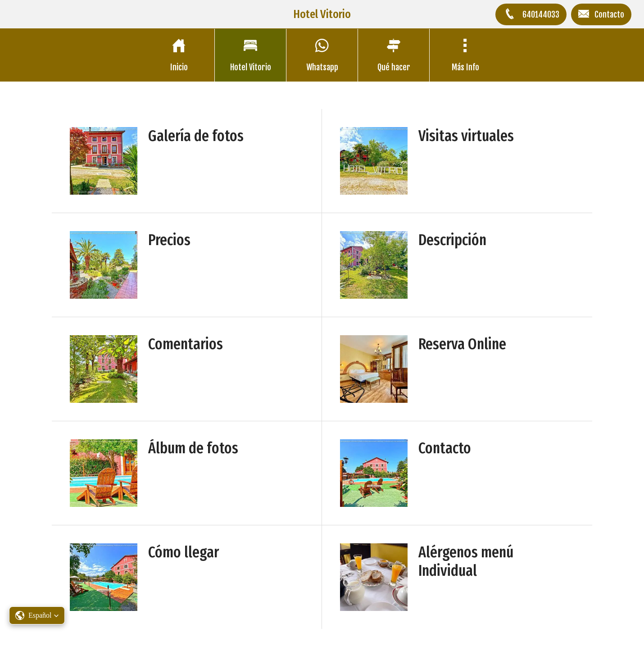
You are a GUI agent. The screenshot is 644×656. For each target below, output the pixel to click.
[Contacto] (601, 14)
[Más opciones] (465, 55)
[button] (37, 615)
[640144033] (531, 14)
